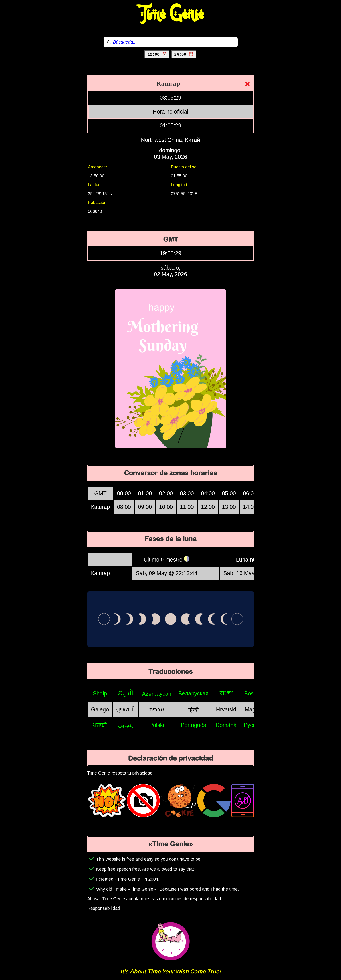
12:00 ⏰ (157, 54)
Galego (100, 709)
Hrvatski (226, 709)
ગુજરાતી (125, 709)
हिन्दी (193, 710)
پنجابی (125, 725)
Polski (157, 725)
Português (193, 725)
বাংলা (226, 693)
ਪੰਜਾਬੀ (100, 725)
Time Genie (170, 14)
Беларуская (193, 693)
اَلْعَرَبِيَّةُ (125, 693)
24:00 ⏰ (184, 54)
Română (226, 725)
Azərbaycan (157, 694)
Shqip (100, 693)
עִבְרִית (157, 709)
